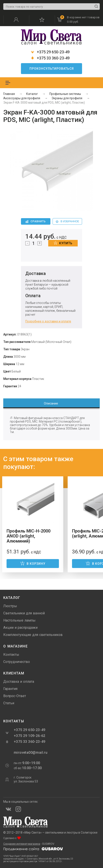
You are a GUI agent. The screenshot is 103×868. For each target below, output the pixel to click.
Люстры (10, 606)
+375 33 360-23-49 (50, 58)
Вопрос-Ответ (15, 696)
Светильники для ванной (24, 613)
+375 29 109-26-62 (30, 736)
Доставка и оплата (19, 682)
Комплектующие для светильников (33, 635)
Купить (63, 243)
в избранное (67, 221)
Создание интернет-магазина (22, 844)
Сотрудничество (17, 662)
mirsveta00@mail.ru (30, 753)
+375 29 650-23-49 (50, 52)
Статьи (9, 703)
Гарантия (10, 689)
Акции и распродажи (20, 628)
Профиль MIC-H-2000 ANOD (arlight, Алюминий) (28, 536)
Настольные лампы (19, 620)
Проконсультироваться (52, 69)
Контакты (11, 655)
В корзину (33, 563)
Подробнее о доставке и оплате (48, 321)
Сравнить (36, 221)
